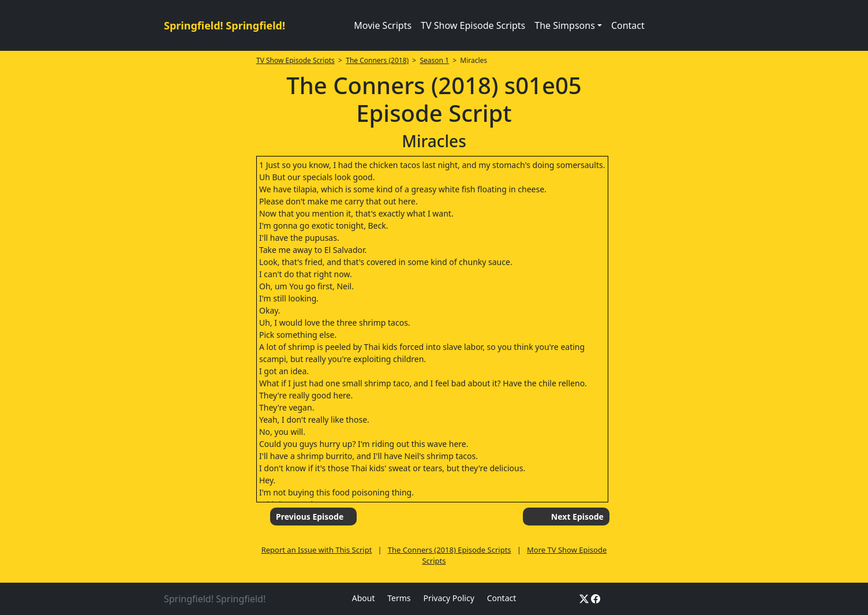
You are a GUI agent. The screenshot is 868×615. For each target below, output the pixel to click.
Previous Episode (310, 517)
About (364, 598)
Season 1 (434, 60)
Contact (628, 25)
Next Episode (577, 517)
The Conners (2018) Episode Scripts (450, 550)
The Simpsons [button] (565, 25)
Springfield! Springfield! (225, 25)
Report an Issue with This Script (317, 550)
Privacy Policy (448, 598)
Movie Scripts (383, 25)
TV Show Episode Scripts (473, 25)
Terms (399, 598)
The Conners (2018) (377, 60)
